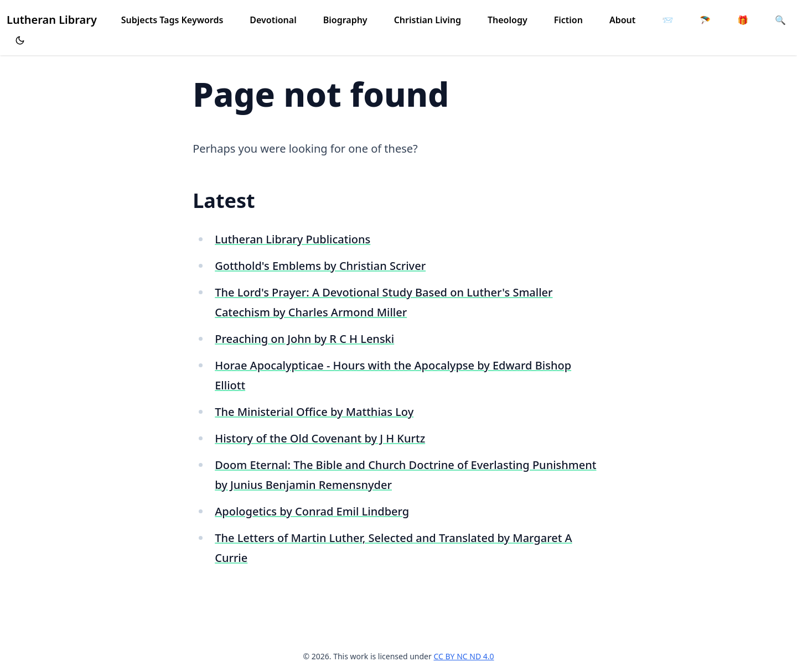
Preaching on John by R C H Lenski (304, 339)
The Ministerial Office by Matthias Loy (314, 412)
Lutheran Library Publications (293, 239)
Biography (345, 20)
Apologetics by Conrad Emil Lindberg (312, 511)
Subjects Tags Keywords (172, 20)
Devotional (273, 20)
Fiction (568, 20)
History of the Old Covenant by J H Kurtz (320, 438)
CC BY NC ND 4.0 (464, 656)
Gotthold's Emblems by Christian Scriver (320, 266)
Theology (508, 20)
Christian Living (428, 20)
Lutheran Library (52, 20)
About (622, 20)
